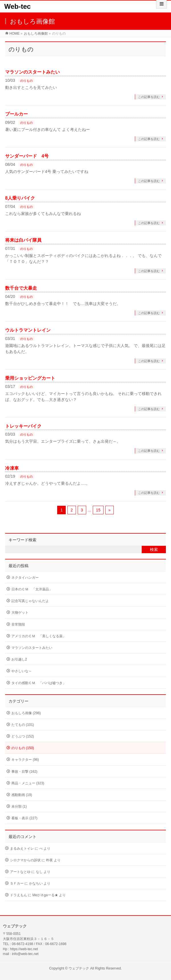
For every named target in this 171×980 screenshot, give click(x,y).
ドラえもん (18, 895)
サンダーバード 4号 (27, 156)
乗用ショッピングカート (30, 378)
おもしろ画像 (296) (26, 713)
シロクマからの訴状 (25, 860)
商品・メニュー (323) (28, 783)
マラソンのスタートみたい (32, 72)
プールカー (17, 114)
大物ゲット (20, 613)
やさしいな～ (22, 671)
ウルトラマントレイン (28, 330)
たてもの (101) (23, 725)
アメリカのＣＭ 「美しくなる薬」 (39, 636)
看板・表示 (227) (24, 818)
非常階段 (18, 624)
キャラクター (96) (25, 760)
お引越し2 (19, 659)
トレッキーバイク (23, 426)
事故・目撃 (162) (24, 772)
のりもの (26, 81)
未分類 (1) (19, 806)
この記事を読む (149, 97)
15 (98, 510)
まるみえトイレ (22, 849)
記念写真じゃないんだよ (30, 601)
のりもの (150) (23, 748)
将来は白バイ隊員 (23, 240)
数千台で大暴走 (21, 288)
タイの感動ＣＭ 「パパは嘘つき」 (39, 683)
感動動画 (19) (22, 795)
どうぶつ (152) (23, 736)
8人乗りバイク (20, 198)
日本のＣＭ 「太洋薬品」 (32, 589)
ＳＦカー (17, 883)
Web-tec (17, 6)
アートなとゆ (20, 872)
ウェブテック (79, 968)
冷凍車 (12, 468)
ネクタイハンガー (25, 578)
